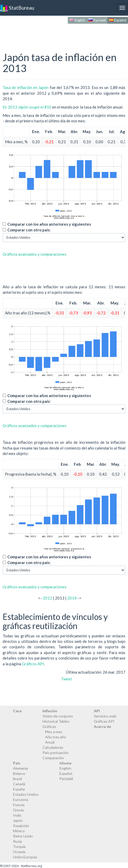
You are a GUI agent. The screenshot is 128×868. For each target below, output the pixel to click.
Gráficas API (104, 721)
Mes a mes (54, 732)
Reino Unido (23, 836)
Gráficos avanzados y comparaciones (35, 254)
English (77, 20)
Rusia (17, 841)
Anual (50, 742)
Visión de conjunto (58, 716)
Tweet (66, 679)
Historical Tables (56, 721)
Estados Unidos (26, 794)
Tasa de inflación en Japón (26, 87)
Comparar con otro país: (29, 230)
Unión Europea (25, 857)
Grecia (18, 810)
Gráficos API (33, 664)
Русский (97, 20)
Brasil (17, 779)
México (19, 831)
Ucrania (19, 852)
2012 (47, 598)
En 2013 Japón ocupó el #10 (27, 107)
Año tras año (56, 737)
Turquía (19, 846)
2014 (72, 598)
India (17, 815)
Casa (17, 711)
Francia (19, 805)
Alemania (20, 768)
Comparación (53, 758)
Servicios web (105, 716)
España (19, 789)
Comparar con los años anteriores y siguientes (49, 224)
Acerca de (102, 726)
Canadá (19, 784)
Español (118, 20)
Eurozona (21, 800)
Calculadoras (53, 747)
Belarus (19, 773)
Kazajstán (21, 826)
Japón (18, 820)
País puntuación (56, 753)
